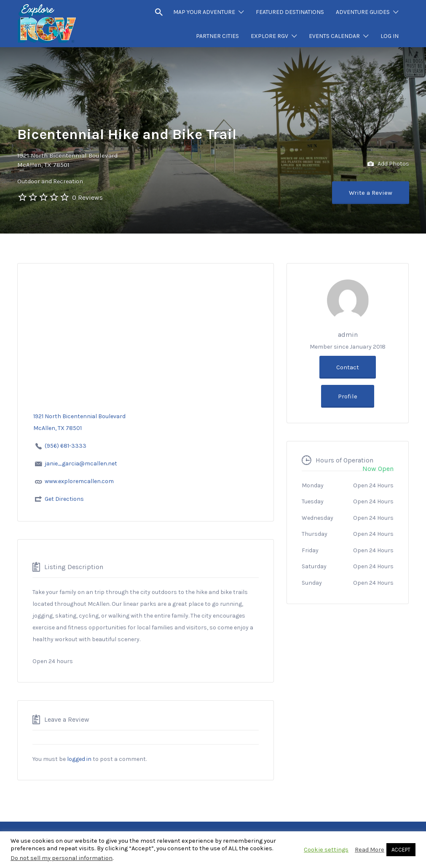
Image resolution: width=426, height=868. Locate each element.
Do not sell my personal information (62, 858)
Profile (348, 396)
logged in (79, 759)
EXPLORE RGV (269, 36)
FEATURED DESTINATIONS (290, 12)
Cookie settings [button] (326, 850)
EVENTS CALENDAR (334, 36)
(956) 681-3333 (66, 446)
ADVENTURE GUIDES (363, 12)
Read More (370, 850)
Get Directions (64, 499)
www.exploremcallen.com (79, 481)
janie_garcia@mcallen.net (81, 464)
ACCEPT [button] (401, 850)
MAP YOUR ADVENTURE (204, 12)
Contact (348, 367)
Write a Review (371, 193)
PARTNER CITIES (217, 36)
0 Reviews (87, 198)
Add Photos (388, 164)
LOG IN (390, 36)
